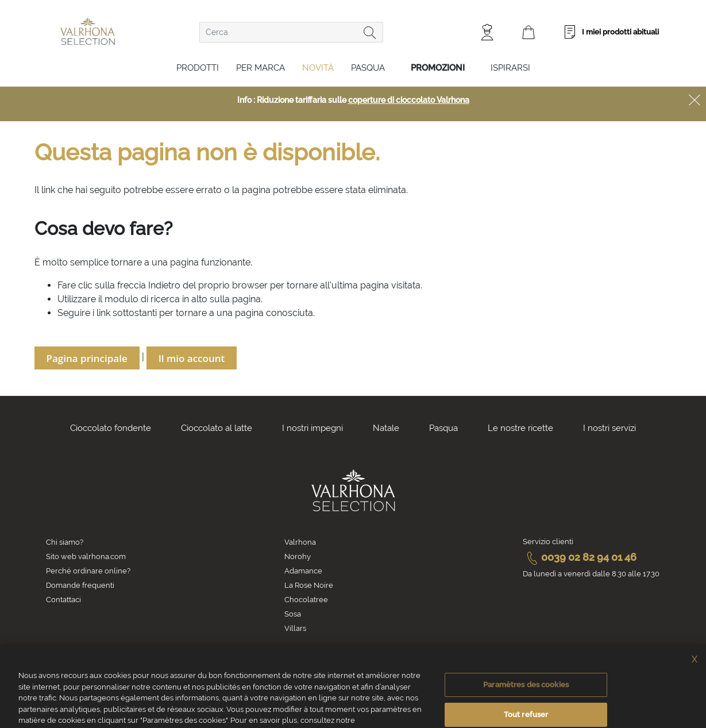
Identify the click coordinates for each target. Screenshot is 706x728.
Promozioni (438, 68)
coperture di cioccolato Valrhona (409, 100)
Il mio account (192, 358)
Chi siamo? (65, 542)
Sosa (293, 614)
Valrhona (300, 542)
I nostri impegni (313, 428)
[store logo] (88, 31)
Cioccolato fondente (111, 428)
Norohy (298, 556)
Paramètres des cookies (526, 694)
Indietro (164, 285)
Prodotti (198, 68)
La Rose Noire (309, 585)
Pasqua (368, 68)
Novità (318, 68)
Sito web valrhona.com (86, 556)
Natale (386, 428)
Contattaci (63, 600)
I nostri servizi (609, 428)
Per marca (261, 68)
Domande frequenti (80, 585)
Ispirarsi (510, 68)
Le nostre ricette (520, 428)
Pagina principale (87, 358)
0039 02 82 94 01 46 (580, 557)
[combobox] (291, 32)
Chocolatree (306, 600)
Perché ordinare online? (88, 571)
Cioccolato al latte (217, 428)
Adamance (303, 571)
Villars (295, 628)
